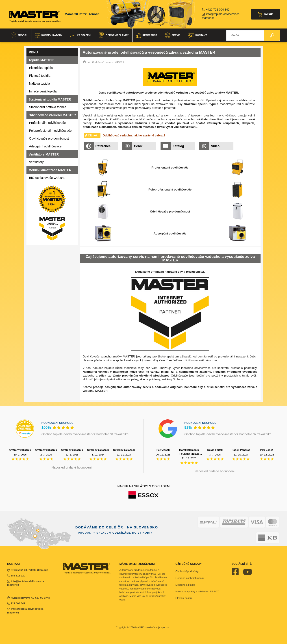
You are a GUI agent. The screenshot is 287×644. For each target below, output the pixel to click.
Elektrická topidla (41, 68)
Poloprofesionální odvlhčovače (50, 131)
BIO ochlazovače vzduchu (47, 178)
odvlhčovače (114, 108)
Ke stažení (80, 35)
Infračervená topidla (43, 91)
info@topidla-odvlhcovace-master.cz (221, 16)
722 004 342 (16, 603)
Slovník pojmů (184, 598)
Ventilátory (36, 162)
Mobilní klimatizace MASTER (50, 170)
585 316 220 (16, 576)
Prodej (19, 35)
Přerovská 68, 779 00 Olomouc (28, 570)
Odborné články (114, 35)
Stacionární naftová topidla (48, 107)
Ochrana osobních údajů (190, 578)
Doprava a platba (185, 585)
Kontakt (197, 35)
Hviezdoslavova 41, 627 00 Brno (28, 598)
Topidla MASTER (41, 60)
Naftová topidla (40, 83)
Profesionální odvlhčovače (47, 123)
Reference (147, 35)
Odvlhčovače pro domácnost (49, 138)
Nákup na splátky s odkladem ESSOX (197, 591)
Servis (173, 35)
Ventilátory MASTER (44, 154)
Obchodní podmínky (187, 571)
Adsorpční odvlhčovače (45, 146)
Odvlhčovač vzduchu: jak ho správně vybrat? (134, 135)
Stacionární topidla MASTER (50, 99)
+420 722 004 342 (216, 10)
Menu (33, 52)
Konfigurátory (49, 35)
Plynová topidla (40, 76)
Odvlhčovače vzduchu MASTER (52, 115)
